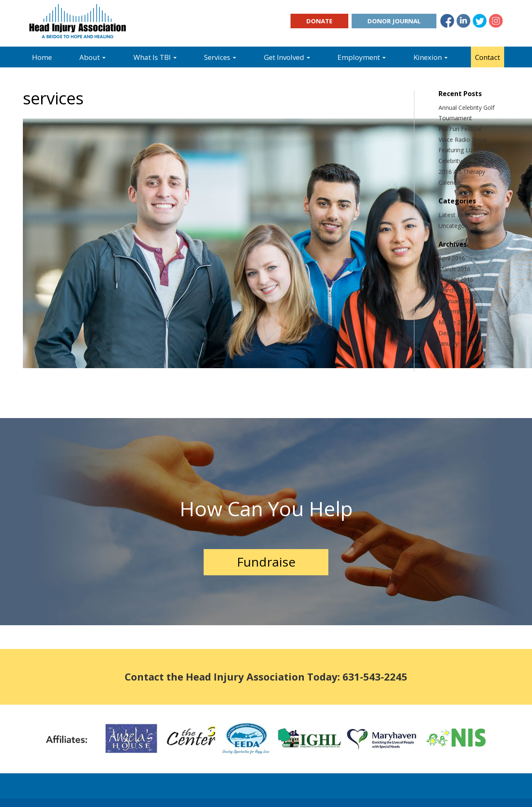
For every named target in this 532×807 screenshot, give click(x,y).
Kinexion (431, 57)
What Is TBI (155, 57)
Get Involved (287, 57)
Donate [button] (319, 21)
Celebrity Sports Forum (469, 161)
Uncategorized (458, 226)
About (92, 57)
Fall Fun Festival (460, 129)
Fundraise (266, 562)
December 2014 (460, 311)
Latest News (456, 215)
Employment (362, 57)
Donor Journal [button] (394, 21)
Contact (488, 57)
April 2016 (452, 258)
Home (42, 57)
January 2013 (456, 343)
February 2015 (458, 301)
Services (220, 57)
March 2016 (454, 269)
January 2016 (456, 279)
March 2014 (454, 322)
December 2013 (460, 333)
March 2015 (454, 290)
